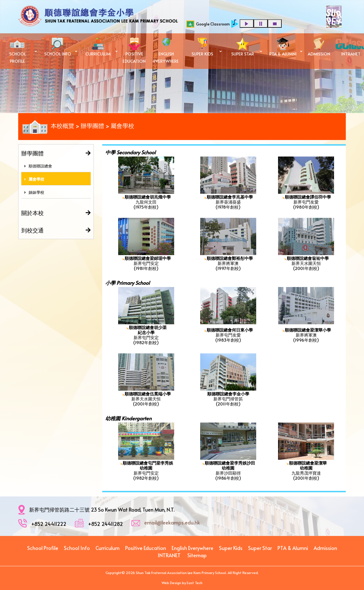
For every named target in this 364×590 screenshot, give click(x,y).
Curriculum (108, 548)
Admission (325, 548)
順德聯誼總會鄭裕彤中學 (230, 258)
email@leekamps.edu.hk (172, 522)
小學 (150, 332)
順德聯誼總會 (38, 166)
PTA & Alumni (293, 548)
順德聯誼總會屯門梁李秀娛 (148, 463)
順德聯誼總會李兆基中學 (230, 197)
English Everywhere (193, 548)
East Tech (195, 583)
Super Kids (231, 548)
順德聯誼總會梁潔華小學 (308, 330)
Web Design (171, 583)
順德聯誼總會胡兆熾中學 (148, 197)
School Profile (43, 548)
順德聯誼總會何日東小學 (230, 330)
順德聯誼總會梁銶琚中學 (148, 258)
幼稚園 (146, 468)
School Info (77, 548)
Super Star (260, 548)
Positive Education (146, 548)
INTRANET (169, 555)
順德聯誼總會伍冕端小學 (148, 394)
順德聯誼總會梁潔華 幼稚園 (308, 465)
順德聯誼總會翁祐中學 (308, 258)
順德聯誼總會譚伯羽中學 (308, 197)
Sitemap (197, 555)
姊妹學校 (34, 192)
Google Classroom (208, 24)
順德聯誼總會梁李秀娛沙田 (230, 463)
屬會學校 (34, 179)
